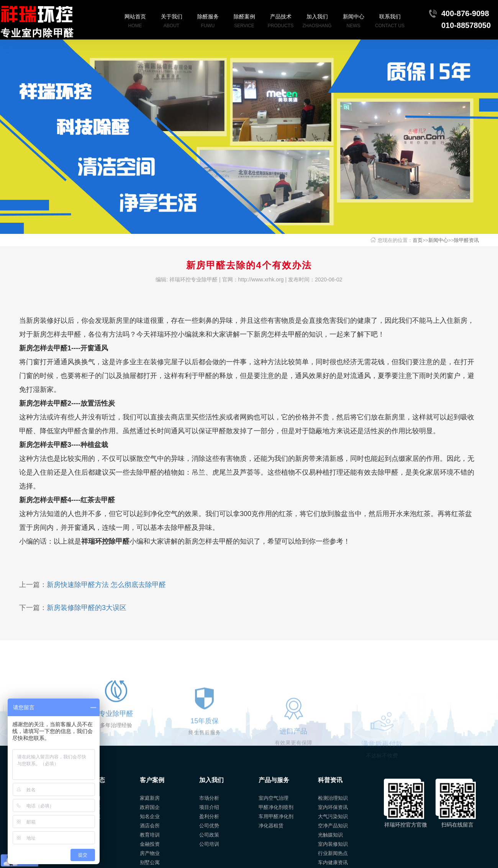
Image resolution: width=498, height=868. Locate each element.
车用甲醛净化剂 (276, 816)
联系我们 (390, 22)
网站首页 (135, 22)
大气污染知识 (333, 816)
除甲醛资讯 (466, 240)
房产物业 (150, 853)
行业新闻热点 (333, 853)
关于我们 (171, 22)
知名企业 (150, 816)
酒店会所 (150, 826)
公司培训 (209, 844)
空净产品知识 (333, 826)
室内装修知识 (333, 844)
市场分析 (209, 798)
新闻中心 (353, 22)
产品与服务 (274, 780)
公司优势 (209, 826)
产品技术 (281, 22)
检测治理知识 (333, 798)
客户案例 (152, 780)
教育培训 (150, 835)
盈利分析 (209, 816)
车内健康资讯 (333, 862)
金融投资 (150, 844)
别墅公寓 (150, 862)
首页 (418, 240)
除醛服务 (208, 22)
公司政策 (209, 835)
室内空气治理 (274, 798)
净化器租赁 (271, 826)
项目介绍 (209, 807)
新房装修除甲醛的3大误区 (87, 608)
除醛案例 (244, 22)
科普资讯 (330, 780)
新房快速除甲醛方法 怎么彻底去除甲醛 (106, 585)
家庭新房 (150, 798)
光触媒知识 (330, 835)
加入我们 (317, 22)
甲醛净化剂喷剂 (276, 807)
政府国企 (150, 807)
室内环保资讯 (333, 807)
